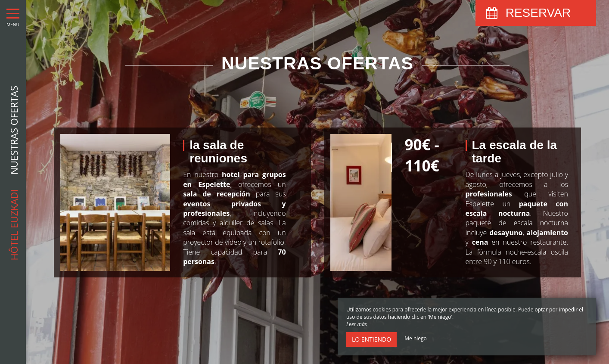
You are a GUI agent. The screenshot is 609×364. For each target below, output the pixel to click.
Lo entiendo (371, 339)
